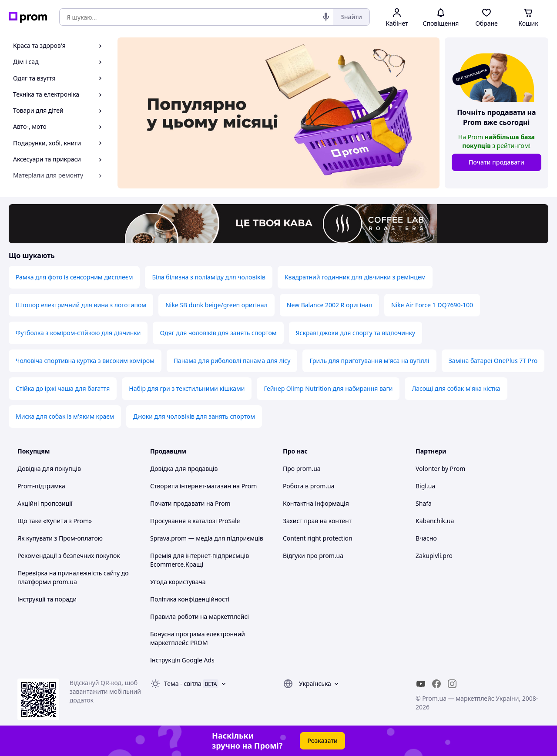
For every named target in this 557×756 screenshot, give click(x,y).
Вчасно (426, 538)
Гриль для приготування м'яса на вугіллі (369, 361)
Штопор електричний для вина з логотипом (81, 305)
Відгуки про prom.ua (313, 556)
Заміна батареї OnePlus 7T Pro (493, 361)
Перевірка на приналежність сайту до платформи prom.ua (73, 577)
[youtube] (421, 684)
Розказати (322, 741)
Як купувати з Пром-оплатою (60, 538)
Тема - (183, 684)
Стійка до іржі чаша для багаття (63, 388)
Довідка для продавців (184, 469)
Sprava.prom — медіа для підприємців (207, 538)
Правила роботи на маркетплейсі (200, 617)
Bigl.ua (425, 486)
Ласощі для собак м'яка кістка (456, 388)
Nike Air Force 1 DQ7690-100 (432, 305)
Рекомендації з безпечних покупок (69, 556)
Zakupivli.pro (434, 556)
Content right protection (318, 538)
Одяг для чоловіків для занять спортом (218, 333)
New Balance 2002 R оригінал (329, 305)
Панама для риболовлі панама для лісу (232, 361)
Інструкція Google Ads (182, 660)
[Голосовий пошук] (326, 17)
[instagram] (452, 684)
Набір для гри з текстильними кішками (187, 388)
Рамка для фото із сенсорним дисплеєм (74, 277)
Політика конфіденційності (190, 599)
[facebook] (436, 684)
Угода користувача (178, 582)
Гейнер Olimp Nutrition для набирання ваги (328, 388)
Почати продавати (497, 162)
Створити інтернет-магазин (191, 486)
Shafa (424, 503)
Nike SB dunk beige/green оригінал (216, 305)
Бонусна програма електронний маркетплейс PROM (198, 638)
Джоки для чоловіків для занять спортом (194, 416)
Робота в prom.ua (309, 486)
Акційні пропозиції (45, 503)
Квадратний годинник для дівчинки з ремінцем (355, 277)
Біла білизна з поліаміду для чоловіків (208, 277)
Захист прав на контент (317, 521)
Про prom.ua (302, 469)
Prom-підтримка (41, 486)
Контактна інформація (316, 503)
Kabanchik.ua (435, 521)
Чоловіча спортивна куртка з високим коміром (85, 361)
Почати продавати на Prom (190, 503)
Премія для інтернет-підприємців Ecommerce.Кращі (200, 560)
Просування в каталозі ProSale (195, 521)
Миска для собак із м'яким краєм (65, 416)
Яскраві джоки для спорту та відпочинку (356, 333)
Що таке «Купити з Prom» (55, 521)
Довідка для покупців (49, 469)
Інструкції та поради (47, 599)
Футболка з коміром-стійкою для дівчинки (78, 333)
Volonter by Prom (440, 469)
